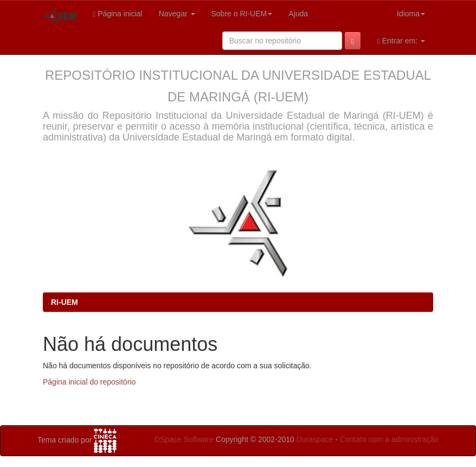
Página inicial (118, 14)
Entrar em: (401, 41)
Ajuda (298, 14)
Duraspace (315, 439)
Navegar (177, 14)
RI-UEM (65, 302)
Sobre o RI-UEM (242, 14)
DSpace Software (184, 439)
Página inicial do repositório (89, 382)
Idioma (411, 14)
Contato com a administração (389, 439)
